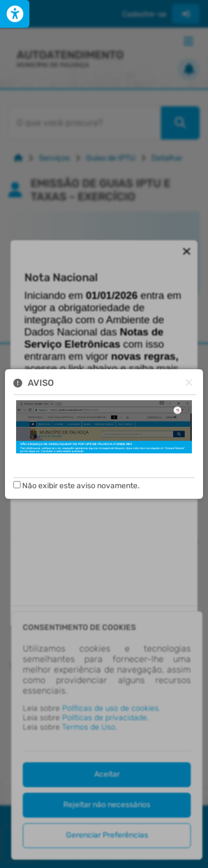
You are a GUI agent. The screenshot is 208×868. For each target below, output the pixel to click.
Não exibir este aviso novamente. (81, 486)
